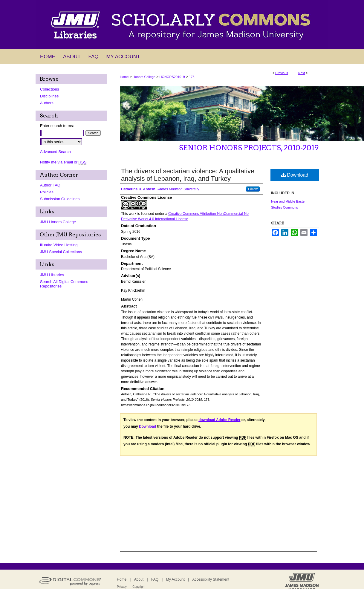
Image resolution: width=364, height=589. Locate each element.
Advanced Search (55, 152)
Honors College (144, 77)
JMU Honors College (58, 222)
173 (192, 77)
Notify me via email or (63, 162)
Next (302, 73)
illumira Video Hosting (59, 245)
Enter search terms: (57, 126)
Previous (282, 73)
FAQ (155, 579)
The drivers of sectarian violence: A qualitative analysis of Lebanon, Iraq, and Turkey (188, 175)
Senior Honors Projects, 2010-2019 (249, 148)
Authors (47, 103)
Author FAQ (50, 185)
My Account (175, 579)
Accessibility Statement (211, 579)
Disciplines (49, 96)
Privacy (122, 587)
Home (124, 77)
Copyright (139, 587)
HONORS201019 (172, 77)
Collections (50, 89)
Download (295, 175)
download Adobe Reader (219, 420)
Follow (253, 189)
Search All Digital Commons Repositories (64, 284)
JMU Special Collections (61, 252)
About (139, 579)
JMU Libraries (52, 275)
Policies (47, 192)
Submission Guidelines (60, 199)
